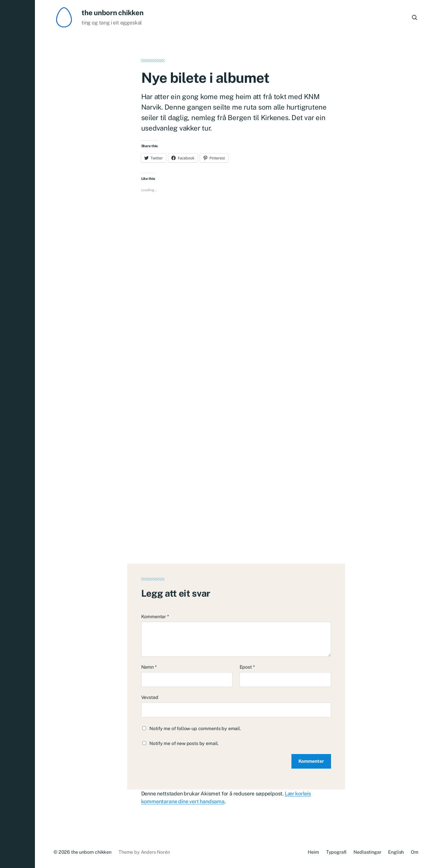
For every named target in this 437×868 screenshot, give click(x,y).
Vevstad (150, 697)
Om (415, 852)
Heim (313, 852)
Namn (149, 667)
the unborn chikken (113, 13)
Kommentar (155, 617)
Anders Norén (155, 852)
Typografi (336, 852)
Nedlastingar (367, 852)
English (396, 852)
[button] (17, 434)
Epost (247, 667)
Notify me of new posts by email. (184, 743)
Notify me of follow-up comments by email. (195, 729)
